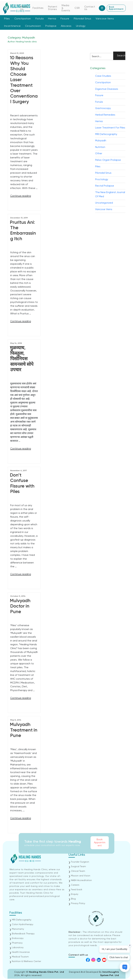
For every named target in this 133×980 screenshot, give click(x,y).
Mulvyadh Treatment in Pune (24, 730)
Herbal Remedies (105, 115)
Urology (81, 26)
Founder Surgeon (80, 862)
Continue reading (21, 196)
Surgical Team (78, 867)
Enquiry (75, 894)
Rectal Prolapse (105, 186)
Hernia (52, 19)
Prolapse (51, 26)
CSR (77, 8)
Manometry (18, 929)
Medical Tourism (20, 957)
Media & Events (66, 8)
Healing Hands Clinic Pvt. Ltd (46, 972)
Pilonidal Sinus (83, 19)
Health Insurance (21, 952)
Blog (73, 899)
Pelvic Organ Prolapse (108, 160)
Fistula (40, 19)
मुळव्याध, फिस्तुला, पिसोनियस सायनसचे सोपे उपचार (22, 359)
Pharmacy (17, 943)
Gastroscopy (103, 108)
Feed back (77, 890)
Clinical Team (78, 871)
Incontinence (12, 26)
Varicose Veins (105, 19)
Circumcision (33, 26)
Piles (7, 19)
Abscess (66, 26)
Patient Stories (53, 8)
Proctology (102, 180)
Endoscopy (18, 938)
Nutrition (100, 147)
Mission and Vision (81, 876)
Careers (75, 885)
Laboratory (18, 948)
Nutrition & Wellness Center (26, 961)
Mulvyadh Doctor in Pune (20, 606)
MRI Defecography (106, 134)
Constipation (23, 19)
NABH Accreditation (81, 880)
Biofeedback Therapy (23, 934)
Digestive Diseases (107, 89)
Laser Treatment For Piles (110, 128)
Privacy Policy (78, 903)
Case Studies (103, 76)
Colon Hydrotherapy (23, 924)
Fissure (65, 19)
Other (99, 154)
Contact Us (90, 8)
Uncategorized (104, 203)
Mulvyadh (101, 141)
